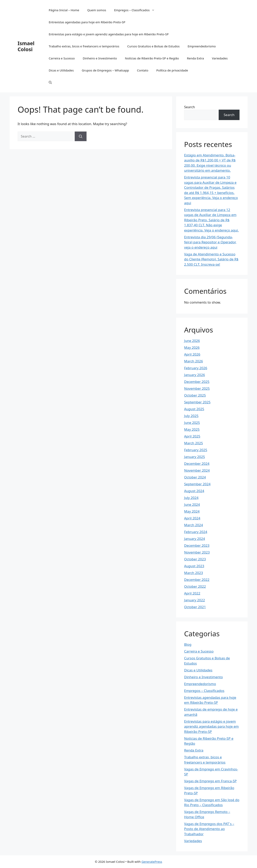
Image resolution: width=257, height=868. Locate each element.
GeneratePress (152, 862)
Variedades (220, 58)
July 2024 (191, 498)
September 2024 (197, 484)
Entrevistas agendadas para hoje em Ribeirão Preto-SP (87, 22)
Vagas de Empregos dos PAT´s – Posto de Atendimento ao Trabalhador (209, 829)
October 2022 (195, 586)
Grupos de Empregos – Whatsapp (105, 70)
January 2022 (195, 600)
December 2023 (197, 545)
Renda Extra (195, 58)
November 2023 (197, 552)
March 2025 (194, 443)
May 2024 (192, 511)
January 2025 (195, 457)
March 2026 (194, 361)
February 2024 (196, 532)
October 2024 (195, 477)
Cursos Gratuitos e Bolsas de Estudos (153, 46)
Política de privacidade (172, 70)
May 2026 (192, 347)
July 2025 (191, 416)
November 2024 (197, 470)
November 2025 (197, 388)
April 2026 (192, 354)
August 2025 (194, 409)
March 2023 (194, 573)
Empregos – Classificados (136, 10)
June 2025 (192, 423)
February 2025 (196, 450)
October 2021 (195, 607)
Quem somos (97, 10)
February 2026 (196, 368)
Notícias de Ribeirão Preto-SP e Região (152, 58)
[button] (50, 82)
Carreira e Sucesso (62, 58)
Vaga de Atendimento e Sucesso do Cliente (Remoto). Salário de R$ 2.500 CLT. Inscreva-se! (211, 259)
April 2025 (192, 436)
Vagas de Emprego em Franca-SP (210, 781)
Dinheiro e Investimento (100, 58)
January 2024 (195, 539)
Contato (143, 70)
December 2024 (197, 464)
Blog (188, 644)
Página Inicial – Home (64, 10)
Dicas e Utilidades (61, 70)
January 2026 (195, 375)
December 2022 (197, 580)
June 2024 (192, 504)
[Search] (81, 136)
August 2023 (194, 566)
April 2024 (192, 518)
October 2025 (195, 395)
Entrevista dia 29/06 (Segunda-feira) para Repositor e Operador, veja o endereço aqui (210, 242)
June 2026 (192, 341)
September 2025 (197, 402)
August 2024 (194, 491)
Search (190, 107)
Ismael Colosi (26, 46)
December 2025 (197, 382)
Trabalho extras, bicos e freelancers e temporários (84, 46)
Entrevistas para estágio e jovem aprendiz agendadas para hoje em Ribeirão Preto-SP (109, 34)
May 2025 (192, 429)
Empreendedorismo (202, 46)
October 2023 (195, 559)
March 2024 (194, 525)
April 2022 (192, 593)
